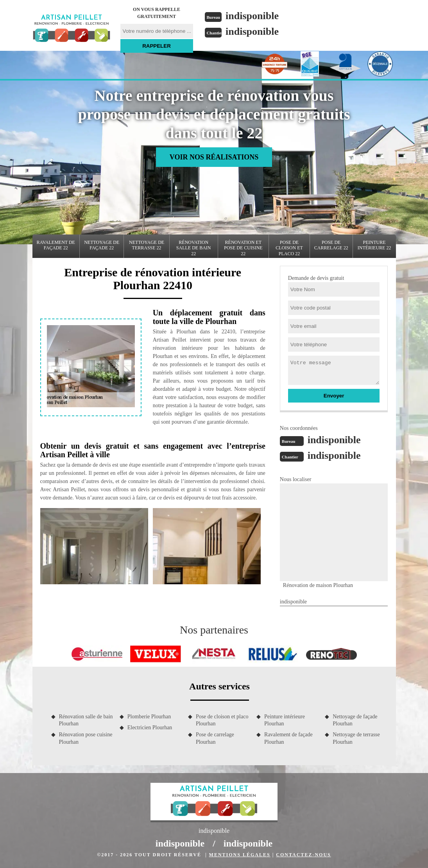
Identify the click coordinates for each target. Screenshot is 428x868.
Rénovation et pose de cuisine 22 (243, 248)
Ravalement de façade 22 (56, 245)
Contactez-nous (303, 855)
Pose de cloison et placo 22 (289, 248)
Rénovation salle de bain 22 (194, 248)
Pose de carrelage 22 (331, 245)
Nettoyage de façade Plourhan (355, 720)
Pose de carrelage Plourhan (215, 738)
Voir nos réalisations (214, 157)
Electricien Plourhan (150, 728)
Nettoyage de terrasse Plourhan (356, 738)
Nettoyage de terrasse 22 (147, 245)
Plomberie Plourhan (149, 717)
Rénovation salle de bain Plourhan (86, 720)
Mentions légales (240, 855)
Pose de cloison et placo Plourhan (222, 720)
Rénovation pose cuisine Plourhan (86, 738)
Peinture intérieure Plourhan (285, 720)
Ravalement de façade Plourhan (288, 738)
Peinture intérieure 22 (374, 245)
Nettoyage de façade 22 (102, 245)
